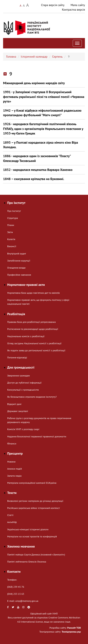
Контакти (14, 571)
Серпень (57, 57)
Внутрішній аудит (17, 254)
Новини (11, 462)
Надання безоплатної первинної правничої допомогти (37, 436)
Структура (12, 218)
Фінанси (12, 444)
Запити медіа (14, 476)
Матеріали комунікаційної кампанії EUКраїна (32, 483)
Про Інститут (14, 211)
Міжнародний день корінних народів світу (34, 83)
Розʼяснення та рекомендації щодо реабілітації (33, 329)
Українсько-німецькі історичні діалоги (28, 529)
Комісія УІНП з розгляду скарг (23, 429)
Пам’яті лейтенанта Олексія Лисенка (27, 562)
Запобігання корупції (19, 261)
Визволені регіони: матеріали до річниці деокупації (35, 501)
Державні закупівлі (18, 411)
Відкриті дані (14, 404)
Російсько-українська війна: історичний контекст (33, 508)
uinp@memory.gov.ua (27, 601)
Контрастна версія (73, 10)
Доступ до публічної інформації (24, 383)
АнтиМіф (12, 522)
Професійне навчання (19, 275)
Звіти (10, 232)
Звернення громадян (18, 376)
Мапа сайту (78, 5)
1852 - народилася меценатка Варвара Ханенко (38, 170)
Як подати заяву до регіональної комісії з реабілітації (36, 350)
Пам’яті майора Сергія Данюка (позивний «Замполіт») (36, 555)
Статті (10, 515)
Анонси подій (15, 469)
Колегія (11, 239)
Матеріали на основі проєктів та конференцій (32, 536)
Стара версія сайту (53, 5)
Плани (11, 225)
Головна (11, 57)
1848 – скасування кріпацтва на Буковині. (34, 179)
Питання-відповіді (17, 357)
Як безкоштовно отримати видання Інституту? (32, 397)
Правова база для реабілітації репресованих (32, 322)
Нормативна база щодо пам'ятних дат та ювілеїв (33, 293)
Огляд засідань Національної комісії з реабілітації (34, 343)
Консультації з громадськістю (23, 390)
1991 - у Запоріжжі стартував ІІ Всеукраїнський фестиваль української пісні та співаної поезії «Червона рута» (44, 97)
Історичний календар (34, 57)
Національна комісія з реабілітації (26, 336)
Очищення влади (16, 268)
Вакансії (12, 246)
